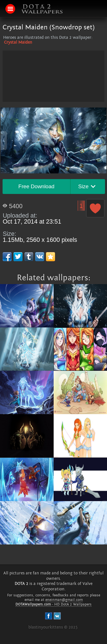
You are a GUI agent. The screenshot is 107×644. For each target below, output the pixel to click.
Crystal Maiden (18, 42)
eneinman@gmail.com (64, 600)
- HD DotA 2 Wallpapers (53, 604)
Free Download (36, 186)
